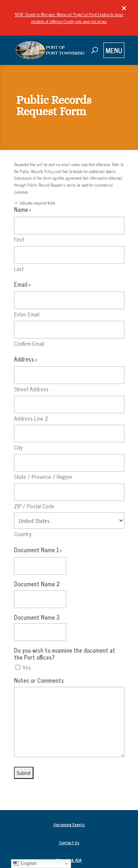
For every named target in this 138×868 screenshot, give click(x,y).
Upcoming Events (69, 824)
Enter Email (27, 314)
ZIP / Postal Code (34, 506)
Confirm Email (29, 343)
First (19, 239)
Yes (27, 668)
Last (19, 268)
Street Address (31, 389)
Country (23, 533)
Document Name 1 (38, 550)
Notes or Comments (39, 680)
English (25, 864)
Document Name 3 (37, 617)
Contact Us (69, 842)
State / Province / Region (43, 476)
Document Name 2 (37, 584)
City (18, 447)
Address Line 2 (31, 418)
